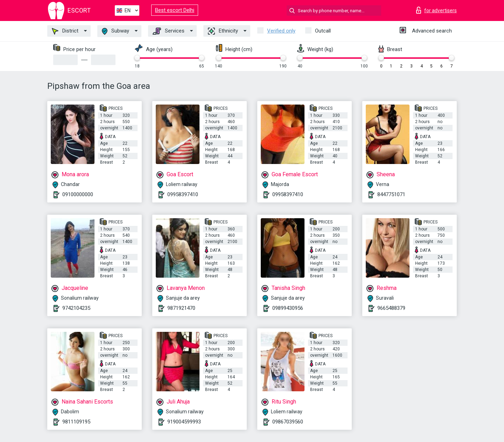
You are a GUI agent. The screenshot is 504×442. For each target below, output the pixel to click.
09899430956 (288, 308)
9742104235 (76, 308)
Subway (115, 31)
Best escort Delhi (175, 10)
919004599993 (184, 422)
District (65, 31)
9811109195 (76, 422)
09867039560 (288, 422)
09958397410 (183, 194)
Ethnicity (223, 31)
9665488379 (391, 308)
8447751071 (391, 194)
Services (169, 31)
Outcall (323, 31)
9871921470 (181, 308)
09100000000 (78, 194)
